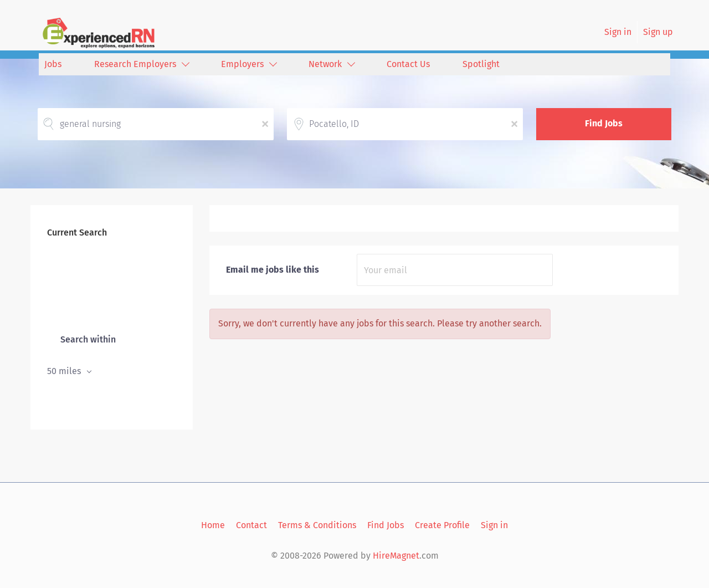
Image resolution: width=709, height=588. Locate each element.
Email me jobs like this (273, 270)
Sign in (618, 32)
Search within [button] (87, 339)
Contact (251, 525)
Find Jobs (604, 123)
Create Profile (442, 525)
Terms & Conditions (317, 525)
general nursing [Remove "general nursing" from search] (79, 264)
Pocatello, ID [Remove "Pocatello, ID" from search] (73, 287)
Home (213, 525)
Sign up (658, 32)
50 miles (65, 371)
